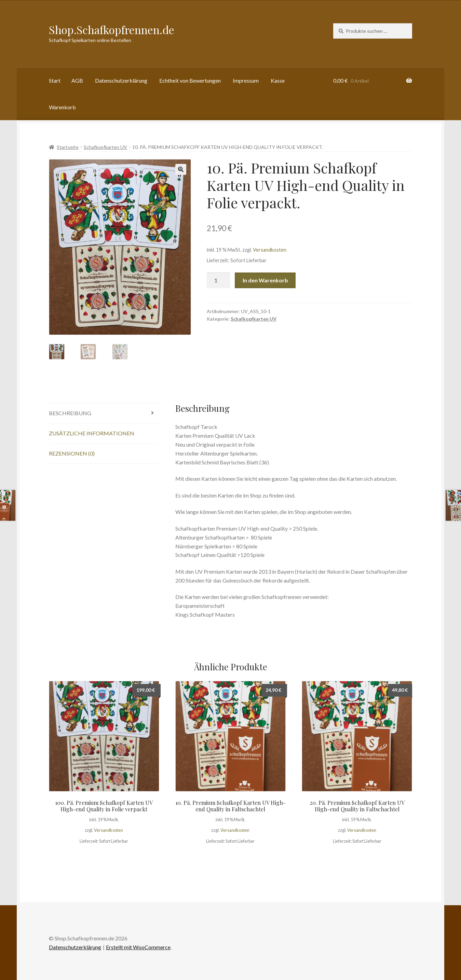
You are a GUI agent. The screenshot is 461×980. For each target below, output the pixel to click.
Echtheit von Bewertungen (190, 80)
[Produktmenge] (218, 280)
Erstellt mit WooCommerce (138, 947)
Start (55, 80)
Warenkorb (62, 107)
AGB (77, 80)
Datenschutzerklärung (121, 80)
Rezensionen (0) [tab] (72, 453)
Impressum (246, 80)
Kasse (278, 80)
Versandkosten (270, 250)
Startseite (68, 147)
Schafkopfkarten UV (105, 147)
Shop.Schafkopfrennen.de (112, 30)
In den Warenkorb (265, 280)
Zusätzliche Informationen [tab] (92, 433)
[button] (181, 169)
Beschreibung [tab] (70, 413)
